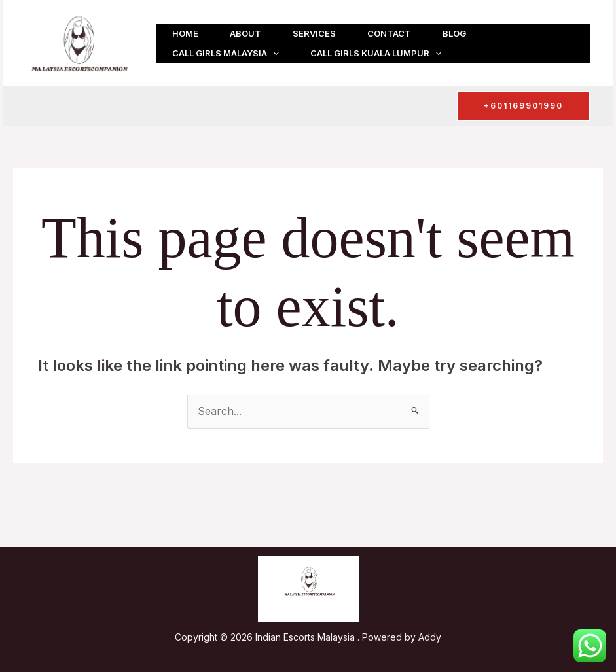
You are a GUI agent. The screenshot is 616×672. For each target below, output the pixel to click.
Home (185, 33)
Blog (454, 33)
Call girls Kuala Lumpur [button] (376, 53)
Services (314, 33)
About (245, 33)
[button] (273, 53)
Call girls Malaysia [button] (226, 53)
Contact (389, 33)
